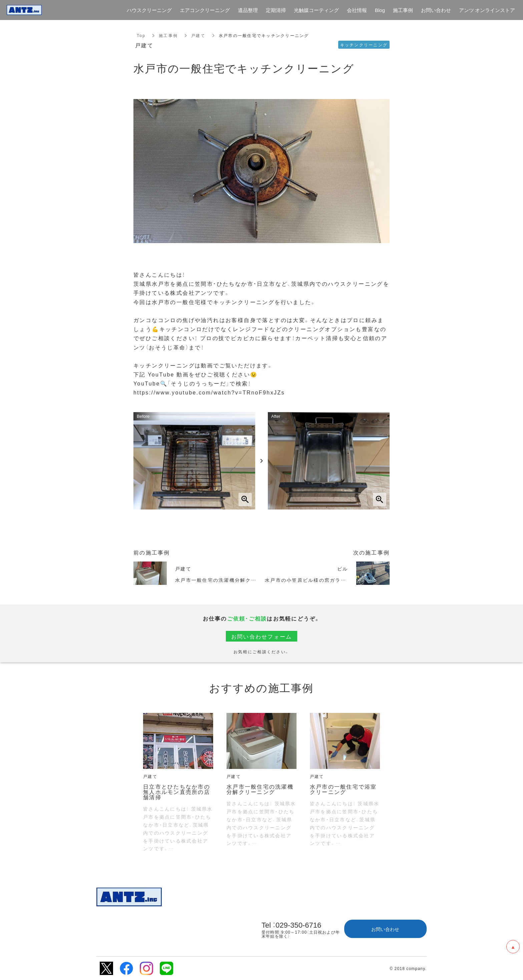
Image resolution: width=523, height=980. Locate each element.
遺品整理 (248, 10)
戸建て (198, 35)
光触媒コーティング (316, 10)
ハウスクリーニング (149, 10)
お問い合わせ (385, 929)
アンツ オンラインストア (487, 10)
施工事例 (168, 35)
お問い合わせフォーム (262, 636)
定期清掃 (276, 10)
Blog (380, 10)
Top (141, 35)
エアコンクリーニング (205, 10)
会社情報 (357, 10)
